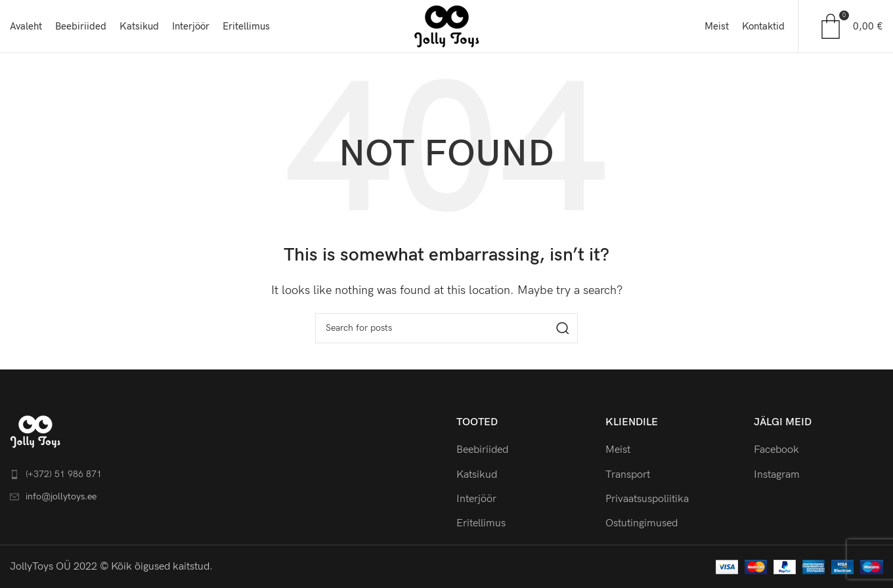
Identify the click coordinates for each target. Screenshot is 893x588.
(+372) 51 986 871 (64, 474)
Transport (628, 475)
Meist (618, 450)
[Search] (446, 328)
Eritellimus (481, 523)
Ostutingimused (642, 523)
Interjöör (476, 499)
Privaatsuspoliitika (647, 499)
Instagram (777, 475)
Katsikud (477, 475)
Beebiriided (482, 450)
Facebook (776, 450)
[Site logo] (446, 26)
